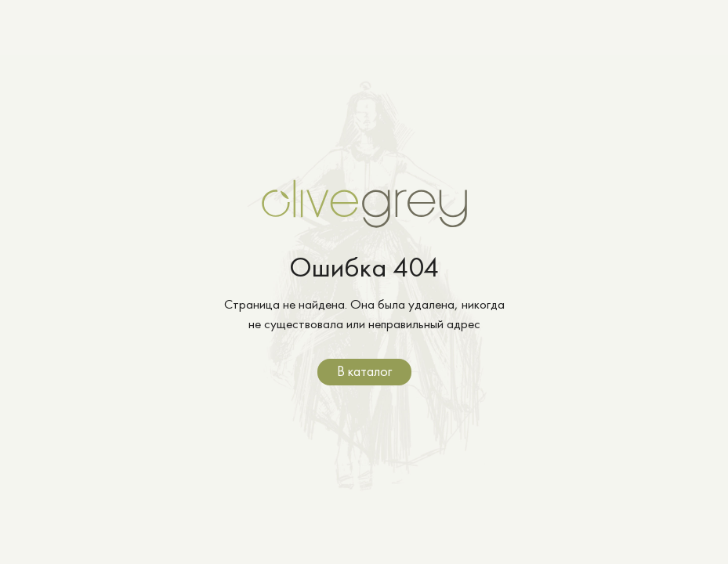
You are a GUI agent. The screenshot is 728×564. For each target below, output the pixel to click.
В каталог (364, 371)
